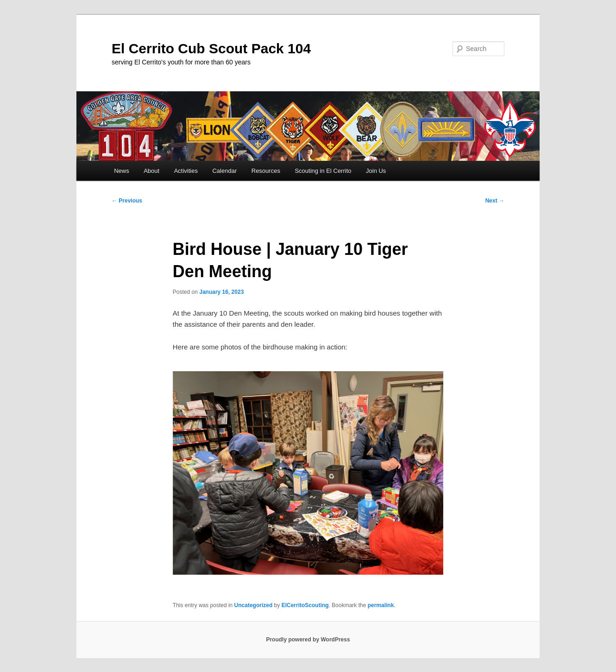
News (122, 171)
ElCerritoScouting (305, 605)
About (151, 171)
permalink (381, 605)
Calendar (224, 171)
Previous (127, 201)
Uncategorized (254, 605)
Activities (186, 171)
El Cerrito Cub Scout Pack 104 (211, 48)
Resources (266, 171)
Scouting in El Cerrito (323, 171)
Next (495, 201)
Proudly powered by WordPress (308, 640)
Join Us (376, 171)
